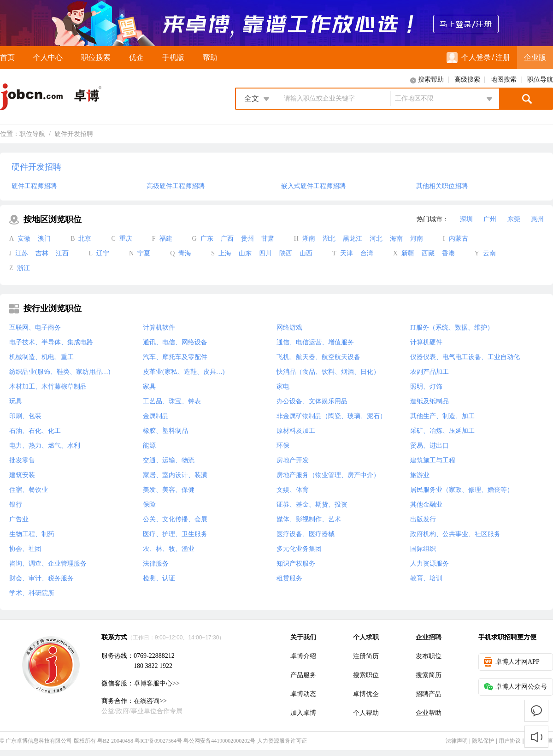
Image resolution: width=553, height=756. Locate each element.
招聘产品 (429, 694)
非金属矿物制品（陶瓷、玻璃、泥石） (331, 416)
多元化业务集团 (299, 549)
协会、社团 (25, 549)
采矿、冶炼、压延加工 (442, 431)
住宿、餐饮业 (29, 490)
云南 (489, 253)
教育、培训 (426, 578)
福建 (166, 239)
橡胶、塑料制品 (165, 431)
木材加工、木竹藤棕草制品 (48, 387)
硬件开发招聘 (74, 134)
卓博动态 (303, 694)
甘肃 (268, 239)
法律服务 (156, 564)
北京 (85, 239)
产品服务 (303, 675)
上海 (225, 253)
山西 (306, 253)
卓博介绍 (303, 656)
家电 (283, 387)
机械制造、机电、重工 (41, 357)
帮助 (210, 57)
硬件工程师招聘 (34, 186)
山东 (245, 253)
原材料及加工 (296, 431)
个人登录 (469, 58)
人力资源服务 (429, 564)
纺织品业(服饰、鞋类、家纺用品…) (60, 372)
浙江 (24, 268)
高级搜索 (467, 80)
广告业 (19, 519)
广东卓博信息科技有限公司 (39, 741)
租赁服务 (289, 578)
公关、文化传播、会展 (175, 519)
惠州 (537, 219)
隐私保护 (483, 741)
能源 (149, 446)
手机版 (173, 57)
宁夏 (144, 253)
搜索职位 (366, 675)
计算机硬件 (426, 342)
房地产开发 (293, 460)
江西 (62, 253)
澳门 (44, 239)
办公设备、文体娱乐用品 (312, 401)
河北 (376, 239)
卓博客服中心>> (157, 683)
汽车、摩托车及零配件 (175, 357)
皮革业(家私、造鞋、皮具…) (184, 372)
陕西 (286, 253)
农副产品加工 (429, 372)
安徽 (24, 239)
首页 (7, 57)
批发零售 (22, 460)
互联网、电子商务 (35, 328)
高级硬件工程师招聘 (176, 186)
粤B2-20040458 (115, 741)
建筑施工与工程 (433, 460)
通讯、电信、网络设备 (175, 342)
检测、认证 (159, 578)
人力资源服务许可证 (282, 741)
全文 (252, 98)
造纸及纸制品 (429, 401)
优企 (136, 57)
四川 (265, 253)
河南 (417, 239)
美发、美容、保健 (169, 490)
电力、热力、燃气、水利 (45, 446)
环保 (283, 446)
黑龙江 (353, 239)
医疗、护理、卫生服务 (175, 534)
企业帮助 (429, 713)
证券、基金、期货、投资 (312, 505)
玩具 (16, 401)
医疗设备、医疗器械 (306, 534)
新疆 (408, 253)
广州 (490, 219)
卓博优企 (366, 694)
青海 (185, 253)
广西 (227, 239)
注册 (503, 57)
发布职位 (429, 656)
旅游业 (420, 475)
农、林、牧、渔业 (169, 549)
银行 (16, 505)
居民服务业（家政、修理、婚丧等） (462, 490)
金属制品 (156, 416)
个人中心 (48, 57)
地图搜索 (504, 80)
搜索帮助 (431, 80)
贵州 (247, 239)
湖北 (329, 239)
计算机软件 (159, 328)
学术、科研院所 (32, 593)
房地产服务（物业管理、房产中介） (328, 475)
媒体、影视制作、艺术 (309, 519)
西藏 (428, 253)
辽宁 (103, 253)
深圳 (466, 219)
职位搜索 (96, 57)
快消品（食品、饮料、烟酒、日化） (328, 372)
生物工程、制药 (32, 534)
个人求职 (366, 637)
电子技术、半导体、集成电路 (51, 342)
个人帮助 (366, 713)
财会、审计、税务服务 (41, 578)
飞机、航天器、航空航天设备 (318, 357)
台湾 (367, 253)
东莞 (514, 219)
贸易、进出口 (429, 446)
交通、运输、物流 (169, 460)
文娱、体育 (293, 490)
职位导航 (540, 80)
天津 (347, 253)
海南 (396, 239)
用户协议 (510, 741)
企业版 (535, 57)
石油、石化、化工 (35, 431)
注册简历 (366, 656)
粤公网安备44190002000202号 (219, 741)
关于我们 (303, 637)
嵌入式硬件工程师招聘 (313, 186)
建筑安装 (22, 475)
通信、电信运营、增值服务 (315, 342)
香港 (448, 253)
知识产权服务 (296, 564)
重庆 (126, 239)
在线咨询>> (150, 701)
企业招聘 (429, 637)
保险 (149, 505)
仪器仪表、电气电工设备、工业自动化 (465, 357)
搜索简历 (429, 675)
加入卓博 (303, 713)
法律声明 (457, 741)
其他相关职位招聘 (442, 186)
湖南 (309, 239)
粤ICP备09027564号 (158, 741)
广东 (207, 239)
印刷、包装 (25, 416)
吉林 (42, 253)
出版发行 (423, 519)
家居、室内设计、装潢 (175, 475)
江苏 (22, 253)
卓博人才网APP (512, 662)
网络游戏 (289, 328)
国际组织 (423, 549)
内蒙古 (459, 239)
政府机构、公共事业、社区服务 (455, 534)
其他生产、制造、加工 (442, 416)
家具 (149, 387)
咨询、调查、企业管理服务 (48, 564)
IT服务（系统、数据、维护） (452, 328)
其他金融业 (426, 505)
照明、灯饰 (426, 387)
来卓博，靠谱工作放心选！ (276, 23)
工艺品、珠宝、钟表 (172, 401)
